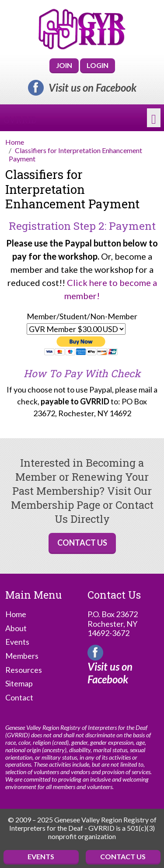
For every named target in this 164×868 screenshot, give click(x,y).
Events (17, 642)
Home (16, 614)
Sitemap (19, 684)
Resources (24, 670)
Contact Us (82, 543)
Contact (19, 698)
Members (22, 656)
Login (98, 65)
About (16, 628)
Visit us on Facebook (92, 88)
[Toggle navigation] (154, 118)
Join (64, 65)
